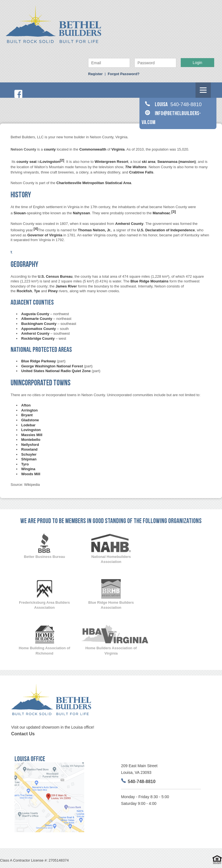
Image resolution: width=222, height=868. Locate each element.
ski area (148, 162)
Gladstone (30, 420)
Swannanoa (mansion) (177, 162)
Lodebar (28, 425)
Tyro (25, 464)
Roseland (29, 449)
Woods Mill (31, 474)
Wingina (28, 469)
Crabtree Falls (141, 172)
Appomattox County (38, 329)
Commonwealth (93, 149)
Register (95, 74)
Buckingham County (39, 324)
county (50, 149)
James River (66, 286)
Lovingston (50, 162)
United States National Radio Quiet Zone (56, 371)
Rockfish (24, 291)
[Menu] (203, 90)
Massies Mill (32, 435)
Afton (26, 405)
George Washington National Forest (52, 366)
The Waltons (136, 167)
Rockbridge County (38, 338)
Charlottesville (69, 183)
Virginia (118, 149)
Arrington (29, 410)
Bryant (27, 415)
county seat (26, 162)
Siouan (20, 213)
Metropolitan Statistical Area (107, 183)
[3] (173, 212)
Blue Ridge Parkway (38, 361)
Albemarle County (37, 319)
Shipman (29, 459)
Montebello (31, 440)
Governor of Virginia (45, 235)
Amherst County (129, 224)
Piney (53, 291)
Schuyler (29, 454)
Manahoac (161, 213)
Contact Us (23, 734)
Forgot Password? (124, 74)
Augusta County (35, 314)
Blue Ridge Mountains (150, 281)
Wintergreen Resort (111, 162)
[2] (62, 160)
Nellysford (30, 445)
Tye (37, 291)
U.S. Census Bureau (55, 276)
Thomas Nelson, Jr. (94, 230)
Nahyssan (81, 213)
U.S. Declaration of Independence (166, 230)
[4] (36, 229)
